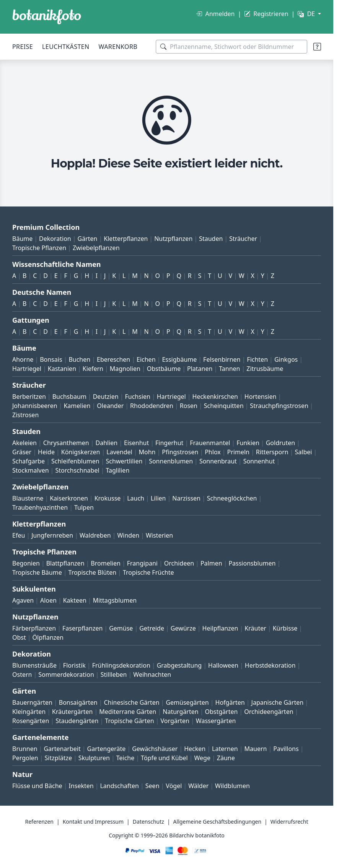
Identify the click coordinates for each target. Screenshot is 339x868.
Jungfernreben (52, 535)
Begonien (26, 563)
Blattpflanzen (65, 563)
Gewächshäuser (155, 749)
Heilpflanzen (220, 628)
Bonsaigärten (78, 702)
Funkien (248, 443)
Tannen (229, 369)
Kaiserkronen (69, 498)
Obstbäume (164, 369)
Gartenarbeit (62, 749)
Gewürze (183, 628)
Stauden (211, 239)
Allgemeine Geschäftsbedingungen (218, 822)
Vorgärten (175, 721)
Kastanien (62, 369)
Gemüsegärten (187, 702)
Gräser (22, 452)
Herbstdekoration (270, 665)
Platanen (200, 369)
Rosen (189, 406)
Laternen (225, 749)
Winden (128, 535)
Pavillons (286, 749)
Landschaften (119, 786)
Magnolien (125, 369)
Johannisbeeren (35, 406)
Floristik (74, 665)
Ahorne (23, 359)
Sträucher (243, 239)
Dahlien (107, 443)
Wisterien (159, 535)
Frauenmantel (210, 443)
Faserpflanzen (82, 628)
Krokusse (108, 498)
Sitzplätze (58, 758)
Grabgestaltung (179, 665)
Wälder (198, 786)
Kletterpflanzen (126, 239)
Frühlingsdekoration (121, 665)
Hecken (195, 749)
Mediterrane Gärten (128, 712)
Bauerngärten (32, 702)
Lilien (158, 498)
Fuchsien (137, 397)
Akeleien (24, 443)
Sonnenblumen (171, 461)
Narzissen (186, 498)
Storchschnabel (77, 470)
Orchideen (179, 563)
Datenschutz (148, 822)
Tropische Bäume (37, 572)
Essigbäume (179, 359)
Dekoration (55, 239)
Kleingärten (29, 712)
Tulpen (84, 507)
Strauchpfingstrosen (279, 406)
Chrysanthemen (66, 443)
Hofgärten (230, 702)
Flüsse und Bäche (37, 786)
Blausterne (28, 498)
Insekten (81, 786)
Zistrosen (25, 415)
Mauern (256, 749)
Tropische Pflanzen (39, 248)
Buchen (79, 359)
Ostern (22, 675)
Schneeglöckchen (232, 498)
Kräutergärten (72, 712)
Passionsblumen (252, 563)
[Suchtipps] (317, 47)
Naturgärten (180, 712)
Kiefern (93, 369)
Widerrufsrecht (289, 822)
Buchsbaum (69, 397)
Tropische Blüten (93, 572)
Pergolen (25, 758)
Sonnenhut (259, 461)
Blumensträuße (34, 665)
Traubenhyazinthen (40, 507)
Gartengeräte (107, 749)
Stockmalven (31, 470)
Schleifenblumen (75, 461)
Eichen (146, 359)
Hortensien (261, 397)
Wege (202, 758)
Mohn (147, 452)
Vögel (174, 786)
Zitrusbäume (265, 369)
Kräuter (255, 628)
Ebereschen (113, 359)
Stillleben (114, 675)
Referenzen (39, 822)
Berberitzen (29, 397)
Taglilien (117, 470)
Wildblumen (232, 786)
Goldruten (280, 443)
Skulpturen (94, 758)
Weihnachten (152, 675)
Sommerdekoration (66, 675)
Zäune (226, 758)
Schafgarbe (29, 461)
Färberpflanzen (34, 628)
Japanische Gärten (278, 702)
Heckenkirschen (215, 397)
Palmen (211, 563)
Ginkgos (286, 359)
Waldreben (95, 535)
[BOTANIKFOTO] (47, 17)
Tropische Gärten (129, 721)
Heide (46, 452)
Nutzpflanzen (173, 239)
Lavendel (119, 452)
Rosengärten (31, 721)
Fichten (257, 359)
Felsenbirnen (222, 359)
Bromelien (106, 563)
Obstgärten (221, 712)
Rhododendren (152, 406)
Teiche (125, 758)
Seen (152, 786)
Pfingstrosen (180, 452)
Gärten (88, 239)
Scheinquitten (224, 406)
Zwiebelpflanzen (96, 248)
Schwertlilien (124, 461)
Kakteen (75, 600)
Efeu (19, 535)
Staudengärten (77, 721)
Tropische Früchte (148, 572)
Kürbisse (285, 628)
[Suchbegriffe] (231, 47)
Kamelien (77, 406)
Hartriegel (27, 369)
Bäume (22, 239)
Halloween (223, 665)
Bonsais (51, 359)
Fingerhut (169, 443)
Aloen (48, 600)
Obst (19, 637)
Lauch (136, 498)
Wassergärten (216, 721)
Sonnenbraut (218, 461)
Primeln (238, 452)
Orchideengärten (269, 712)
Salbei (304, 452)
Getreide (152, 628)
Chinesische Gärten (131, 702)
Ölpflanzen (48, 637)
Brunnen (25, 749)
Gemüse (121, 628)
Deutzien (106, 397)
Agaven (23, 600)
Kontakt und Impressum (93, 822)
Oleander (110, 406)
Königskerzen (81, 452)
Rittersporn (272, 452)
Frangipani (142, 563)
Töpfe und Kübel (164, 758)
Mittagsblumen (115, 600)
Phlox (213, 452)
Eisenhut (136, 443)
